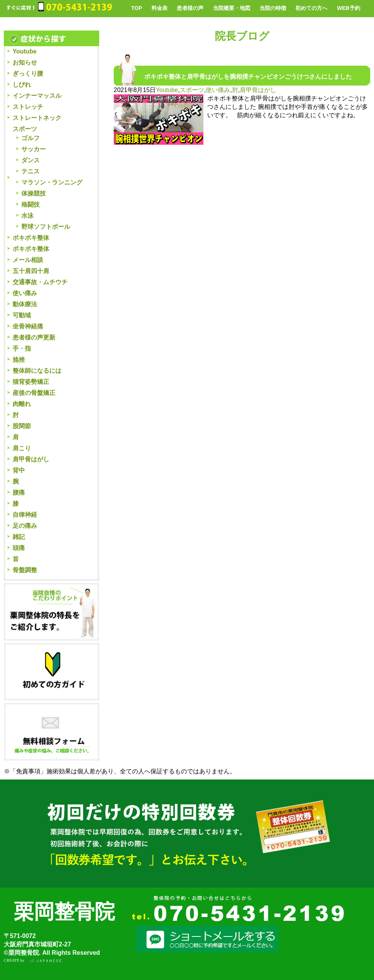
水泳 (27, 216)
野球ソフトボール (46, 227)
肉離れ (22, 404)
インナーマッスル (37, 96)
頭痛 (19, 548)
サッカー (34, 149)
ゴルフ (31, 138)
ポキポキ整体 (31, 249)
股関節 (22, 426)
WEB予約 (349, 8)
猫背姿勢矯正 (31, 382)
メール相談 (28, 260)
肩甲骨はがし (31, 459)
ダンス (31, 160)
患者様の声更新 (34, 337)
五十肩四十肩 (31, 271)
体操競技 (34, 193)
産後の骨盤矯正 (34, 393)
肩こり (22, 448)
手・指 (22, 348)
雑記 (19, 537)
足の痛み (25, 526)
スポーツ (25, 129)
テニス (31, 171)
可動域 (22, 315)
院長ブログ (242, 36)
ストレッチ (28, 107)
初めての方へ (311, 8)
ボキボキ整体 (31, 238)
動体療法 (25, 304)
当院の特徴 (273, 8)
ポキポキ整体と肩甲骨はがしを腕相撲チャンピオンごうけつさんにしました (248, 77)
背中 (19, 470)
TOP (137, 8)
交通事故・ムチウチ (40, 282)
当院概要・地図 (232, 8)
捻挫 (19, 360)
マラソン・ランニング (52, 182)
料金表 (160, 8)
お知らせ (25, 62)
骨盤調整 (25, 570)
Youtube (25, 51)
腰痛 (19, 492)
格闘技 (31, 205)
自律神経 (25, 515)
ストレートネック (37, 118)
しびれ (22, 85)
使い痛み (25, 293)
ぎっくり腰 (28, 74)
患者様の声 (190, 8)
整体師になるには (37, 371)
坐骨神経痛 (28, 326)
